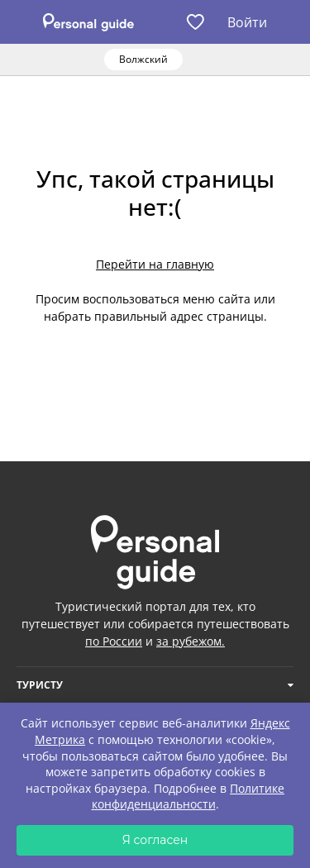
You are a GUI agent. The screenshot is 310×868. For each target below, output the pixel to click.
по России (114, 641)
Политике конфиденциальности (188, 796)
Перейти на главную (155, 264)
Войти (247, 22)
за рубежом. (191, 641)
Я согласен (155, 840)
